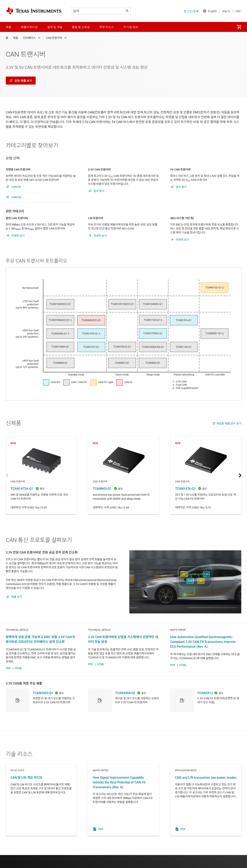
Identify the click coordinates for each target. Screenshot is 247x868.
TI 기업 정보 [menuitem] (131, 27)
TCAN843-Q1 (123, 475)
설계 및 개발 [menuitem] (55, 27)
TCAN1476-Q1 (206, 475)
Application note (206, 813)
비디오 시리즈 (41, 813)
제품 (16, 38)
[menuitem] (239, 27)
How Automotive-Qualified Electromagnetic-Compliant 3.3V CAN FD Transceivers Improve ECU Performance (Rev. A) (203, 655)
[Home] (34, 11)
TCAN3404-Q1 (125, 706)
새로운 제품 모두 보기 (227, 423)
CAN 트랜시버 (54, 38)
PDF (8, 681)
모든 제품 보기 (21, 81)
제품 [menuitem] (9, 27)
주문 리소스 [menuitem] (107, 27)
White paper (123, 813)
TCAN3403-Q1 (43, 706)
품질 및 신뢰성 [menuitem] (81, 27)
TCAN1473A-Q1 (41, 475)
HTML (19, 681)
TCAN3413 (205, 706)
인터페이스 (29, 38)
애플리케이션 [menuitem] (29, 27)
